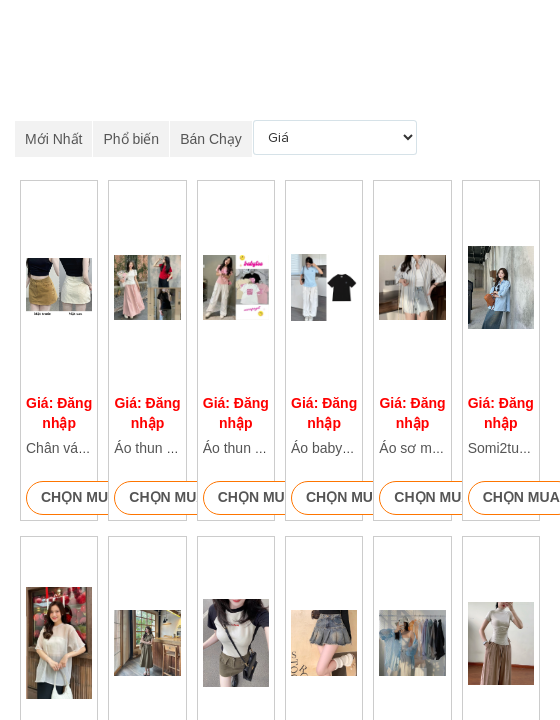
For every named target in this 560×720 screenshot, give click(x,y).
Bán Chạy (211, 139)
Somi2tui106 (507, 448)
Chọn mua (79, 497)
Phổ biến (131, 139)
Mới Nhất (53, 139)
